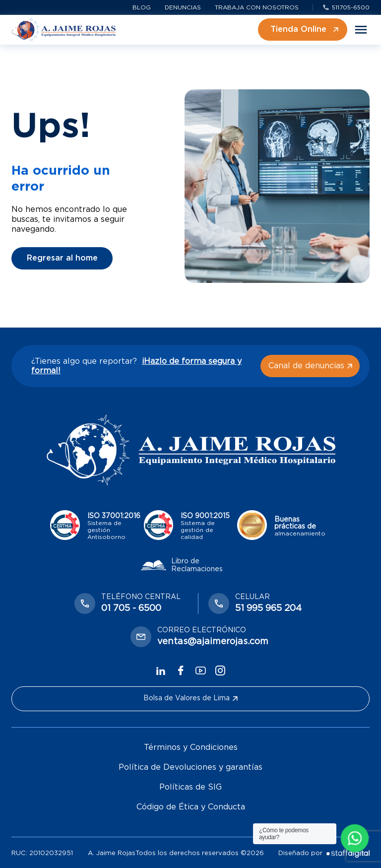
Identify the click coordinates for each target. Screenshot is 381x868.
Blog (142, 7)
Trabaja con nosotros (257, 7)
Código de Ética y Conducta (191, 807)
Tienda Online (304, 29)
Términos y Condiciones (191, 747)
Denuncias (183, 7)
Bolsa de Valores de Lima (190, 698)
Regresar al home (62, 258)
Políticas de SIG (190, 787)
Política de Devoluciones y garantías (190, 767)
